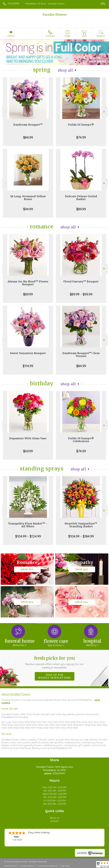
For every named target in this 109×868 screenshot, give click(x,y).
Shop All (65, 70)
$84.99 (28, 137)
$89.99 (81, 209)
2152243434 (13, 4)
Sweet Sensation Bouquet (28, 353)
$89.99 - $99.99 (81, 294)
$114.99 (28, 366)
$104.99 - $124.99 (28, 536)
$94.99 (28, 209)
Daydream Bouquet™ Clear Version (81, 355)
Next (105, 112)
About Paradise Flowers (16, 694)
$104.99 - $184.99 (81, 536)
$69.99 (28, 451)
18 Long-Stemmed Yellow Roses (28, 198)
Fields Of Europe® (81, 125)
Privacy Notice (27, 866)
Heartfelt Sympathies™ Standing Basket (81, 525)
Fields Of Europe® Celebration (81, 440)
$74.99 (81, 137)
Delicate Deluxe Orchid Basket (81, 198)
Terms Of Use (11, 866)
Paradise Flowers (55, 15)
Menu (11, 36)
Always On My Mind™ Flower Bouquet (28, 283)
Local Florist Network (48, 866)
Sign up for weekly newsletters (55, 676)
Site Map (65, 866)
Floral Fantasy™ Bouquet (81, 281)
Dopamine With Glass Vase (28, 438)
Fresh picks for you (55, 662)
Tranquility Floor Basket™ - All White (28, 525)
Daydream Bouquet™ (28, 125)
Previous (4, 112)
